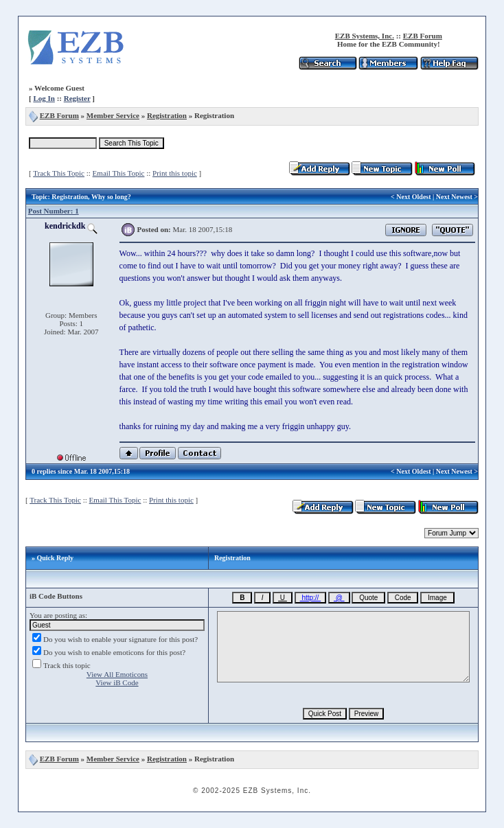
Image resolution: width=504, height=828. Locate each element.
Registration (167, 115)
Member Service (113, 115)
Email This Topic (119, 173)
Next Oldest (413, 197)
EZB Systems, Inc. (365, 36)
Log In (44, 98)
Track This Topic (59, 173)
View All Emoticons (117, 674)
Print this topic (175, 173)
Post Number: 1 (54, 211)
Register (77, 98)
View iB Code (117, 682)
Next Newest (454, 197)
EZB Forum (423, 36)
